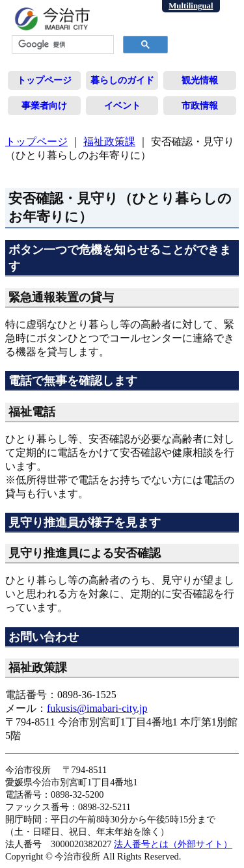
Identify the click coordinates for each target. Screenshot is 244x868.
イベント (122, 105)
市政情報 (200, 105)
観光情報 (200, 80)
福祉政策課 (109, 142)
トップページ (44, 80)
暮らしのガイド (122, 80)
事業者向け (44, 105)
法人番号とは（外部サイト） (173, 844)
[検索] (61, 45)
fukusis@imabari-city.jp (97, 708)
